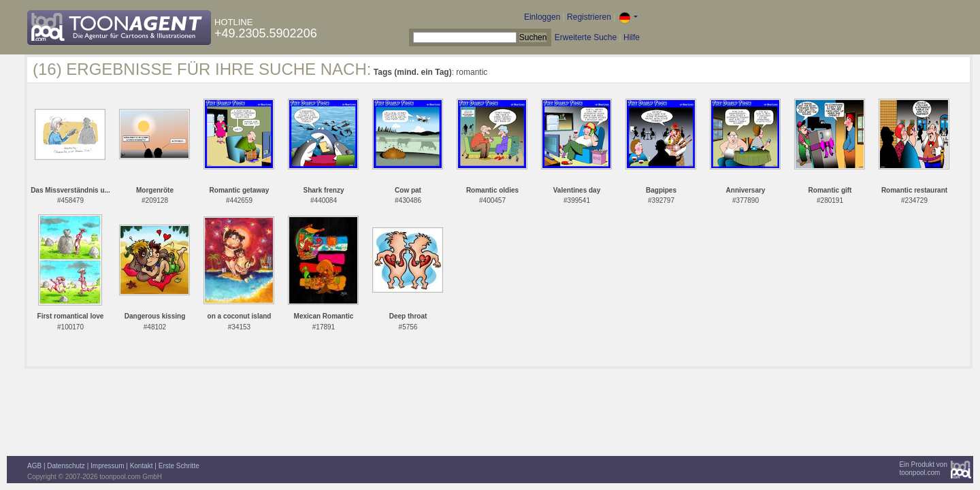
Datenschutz (66, 466)
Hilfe (632, 37)
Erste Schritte (179, 466)
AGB (34, 466)
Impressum (107, 466)
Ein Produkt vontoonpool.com (923, 469)
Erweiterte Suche (586, 37)
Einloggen (542, 17)
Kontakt (142, 466)
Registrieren (589, 17)
